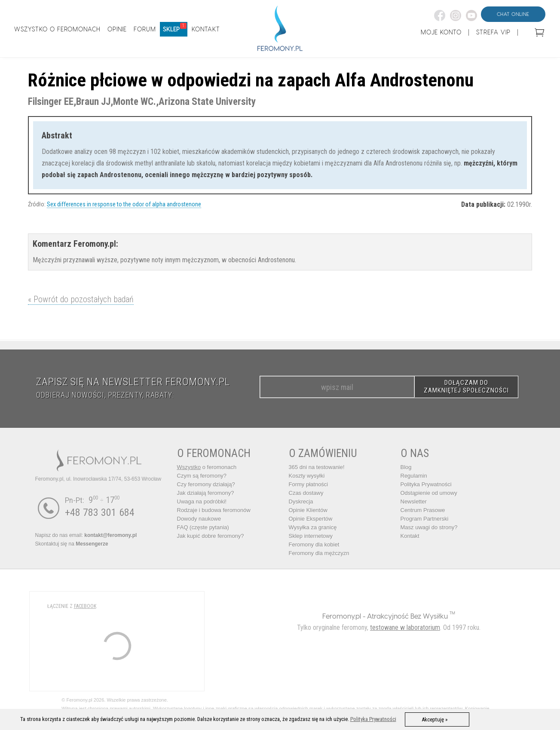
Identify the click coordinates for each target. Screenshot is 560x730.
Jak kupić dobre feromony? (211, 536)
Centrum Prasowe (423, 510)
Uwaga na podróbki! (202, 501)
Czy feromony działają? (206, 484)
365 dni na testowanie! (317, 467)
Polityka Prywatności (426, 484)
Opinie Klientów (308, 510)
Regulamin (414, 476)
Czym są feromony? (202, 476)
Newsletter (414, 501)
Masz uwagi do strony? (429, 527)
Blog (406, 467)
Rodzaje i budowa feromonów (214, 510)
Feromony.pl (342, 616)
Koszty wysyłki (307, 476)
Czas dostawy (306, 493)
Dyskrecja (301, 501)
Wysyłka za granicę (313, 527)
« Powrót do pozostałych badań (81, 299)
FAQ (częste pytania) (203, 527)
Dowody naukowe (199, 519)
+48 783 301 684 (100, 512)
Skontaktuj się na (72, 544)
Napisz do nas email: (86, 535)
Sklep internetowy (311, 536)
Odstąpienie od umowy (429, 493)
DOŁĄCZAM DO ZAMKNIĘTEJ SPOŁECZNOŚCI (466, 386)
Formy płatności (309, 484)
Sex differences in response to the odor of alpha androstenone (124, 204)
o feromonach (207, 467)
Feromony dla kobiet (314, 544)
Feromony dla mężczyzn (319, 553)
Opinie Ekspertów (311, 519)
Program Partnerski (425, 519)
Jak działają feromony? (206, 493)
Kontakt (410, 536)
